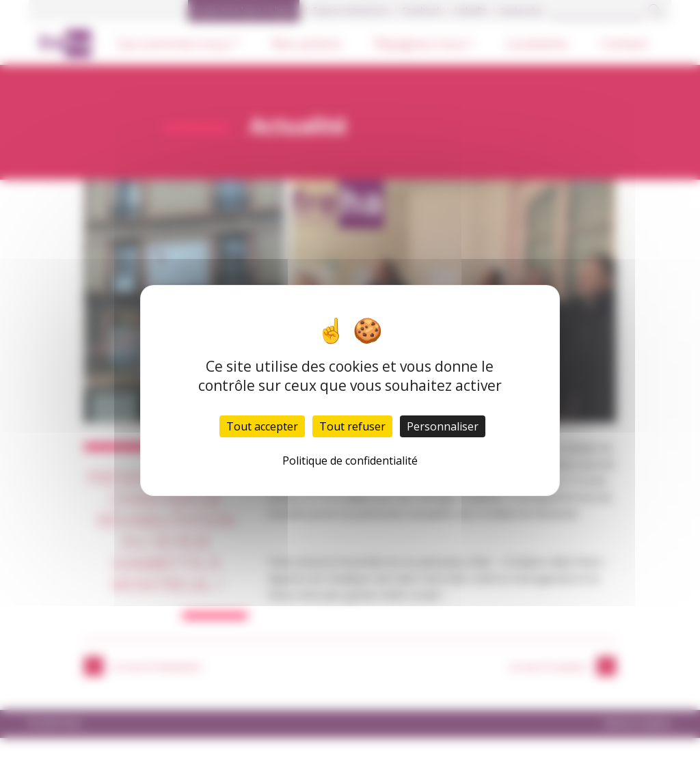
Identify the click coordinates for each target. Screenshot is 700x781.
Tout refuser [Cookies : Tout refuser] (352, 426)
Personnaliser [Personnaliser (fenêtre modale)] (443, 426)
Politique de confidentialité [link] (350, 461)
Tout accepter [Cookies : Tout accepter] (262, 426)
